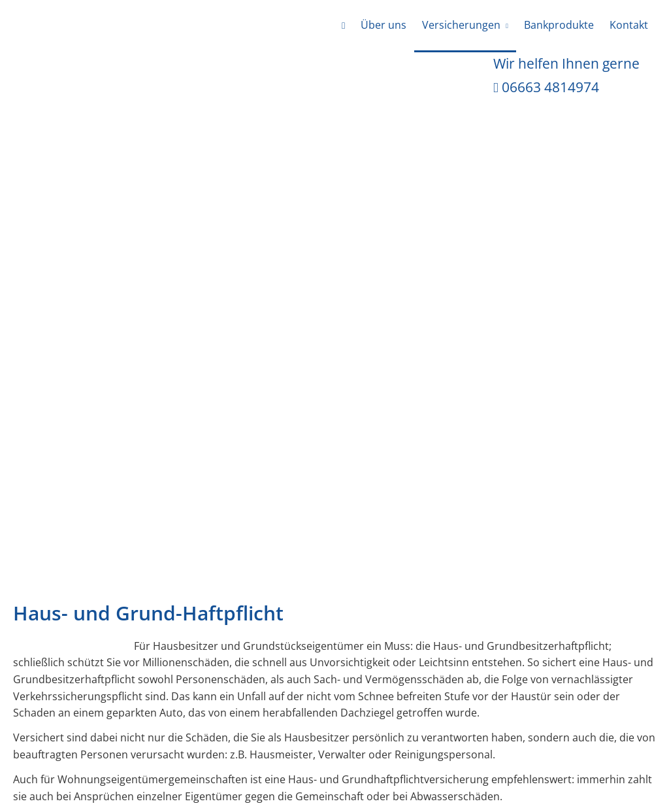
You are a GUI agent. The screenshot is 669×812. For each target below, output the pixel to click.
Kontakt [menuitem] (629, 25)
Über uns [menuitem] (383, 25)
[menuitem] (343, 26)
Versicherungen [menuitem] (461, 25)
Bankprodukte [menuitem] (559, 25)
